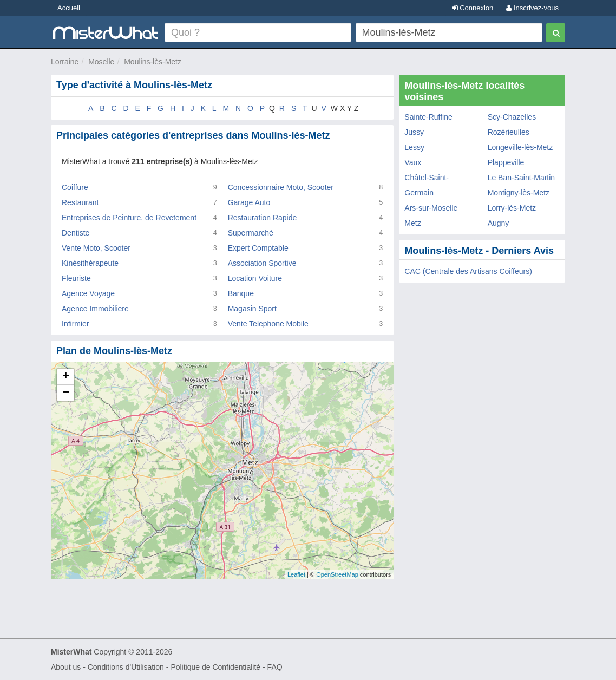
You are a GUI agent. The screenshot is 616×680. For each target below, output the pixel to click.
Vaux (413, 162)
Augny (499, 223)
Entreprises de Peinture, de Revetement (129, 218)
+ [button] (66, 377)
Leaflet (296, 574)
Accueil (69, 8)
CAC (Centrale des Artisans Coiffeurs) (468, 271)
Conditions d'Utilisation (126, 667)
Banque (241, 293)
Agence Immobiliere (95, 309)
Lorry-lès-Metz (512, 208)
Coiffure (75, 187)
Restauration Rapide (263, 218)
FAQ (275, 667)
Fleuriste (76, 278)
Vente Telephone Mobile (268, 324)
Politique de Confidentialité (215, 667)
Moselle (101, 62)
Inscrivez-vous (532, 8)
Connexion (473, 8)
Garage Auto (249, 202)
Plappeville (506, 162)
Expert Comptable (258, 248)
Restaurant (80, 202)
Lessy (414, 147)
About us (66, 667)
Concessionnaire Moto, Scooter (281, 187)
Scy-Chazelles (512, 117)
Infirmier (76, 324)
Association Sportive (262, 263)
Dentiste (76, 233)
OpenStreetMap (337, 574)
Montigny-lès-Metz (519, 193)
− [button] (66, 393)
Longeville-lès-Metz (520, 147)
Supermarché (251, 233)
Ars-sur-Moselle (431, 208)
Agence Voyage (88, 293)
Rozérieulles (509, 132)
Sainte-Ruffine (428, 117)
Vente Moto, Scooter (96, 248)
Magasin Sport (252, 309)
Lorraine (65, 62)
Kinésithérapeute (90, 263)
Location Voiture (255, 278)
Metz (412, 223)
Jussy (414, 132)
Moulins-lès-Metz (153, 62)
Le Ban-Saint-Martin (522, 178)
